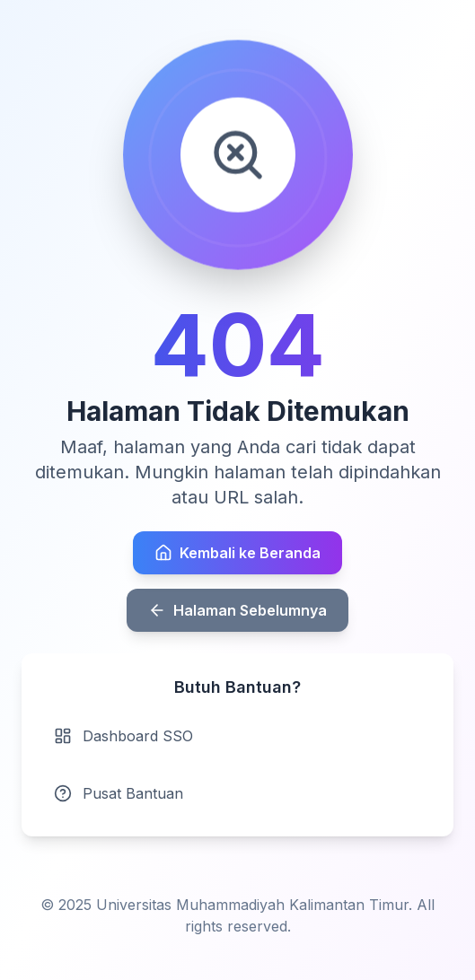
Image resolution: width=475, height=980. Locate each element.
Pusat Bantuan (119, 793)
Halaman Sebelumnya (237, 610)
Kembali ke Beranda (237, 553)
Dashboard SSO (123, 736)
